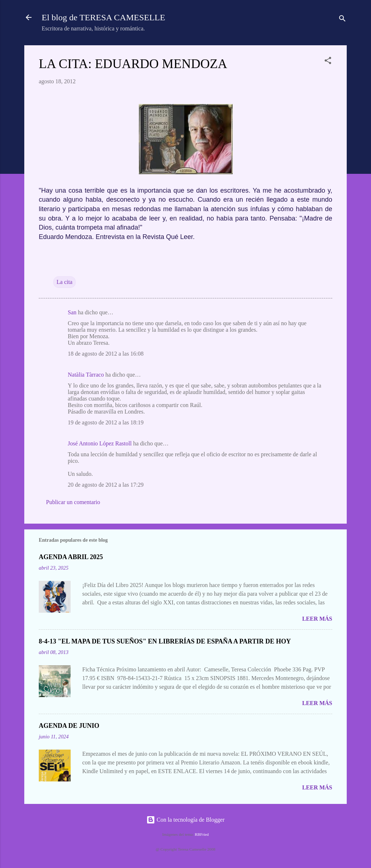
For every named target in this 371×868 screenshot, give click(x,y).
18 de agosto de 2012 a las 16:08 (106, 354)
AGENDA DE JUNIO (69, 726)
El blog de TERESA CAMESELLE (103, 17)
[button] (328, 62)
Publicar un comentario (73, 502)
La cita (64, 282)
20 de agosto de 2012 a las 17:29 (106, 485)
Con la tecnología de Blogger (185, 820)
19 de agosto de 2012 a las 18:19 (106, 422)
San (72, 312)
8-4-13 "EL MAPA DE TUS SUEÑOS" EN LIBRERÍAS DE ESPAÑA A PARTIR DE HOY (165, 641)
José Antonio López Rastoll (100, 443)
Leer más (317, 619)
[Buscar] (342, 20)
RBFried (202, 834)
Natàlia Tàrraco (86, 375)
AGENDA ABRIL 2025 (71, 557)
